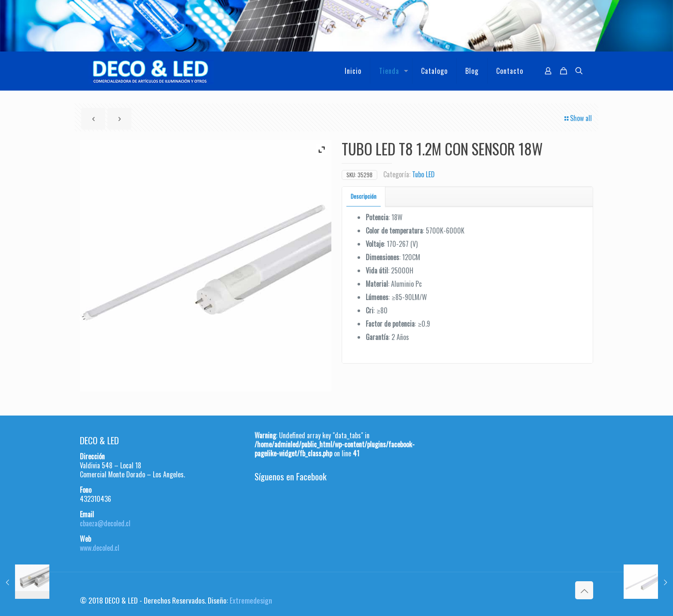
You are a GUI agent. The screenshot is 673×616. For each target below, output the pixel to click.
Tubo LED (423, 174)
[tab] (364, 196)
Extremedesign (251, 600)
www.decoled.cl (100, 548)
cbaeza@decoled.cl (105, 523)
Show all (578, 118)
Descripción (364, 196)
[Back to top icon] (584, 590)
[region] (336, 26)
